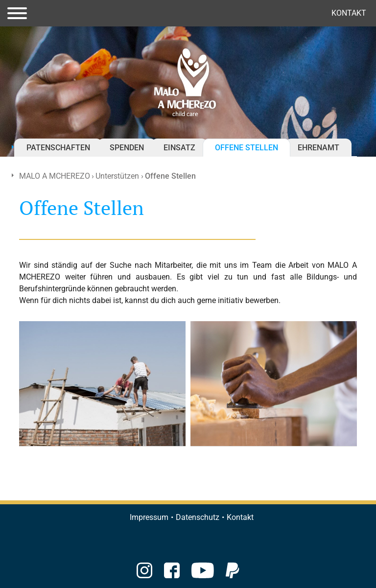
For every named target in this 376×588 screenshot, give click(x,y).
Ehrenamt (318, 148)
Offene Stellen (247, 148)
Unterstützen (117, 176)
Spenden (127, 148)
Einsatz (179, 148)
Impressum (149, 517)
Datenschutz (198, 517)
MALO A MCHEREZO (55, 176)
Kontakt (349, 13)
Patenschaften (58, 148)
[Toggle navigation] (17, 13)
